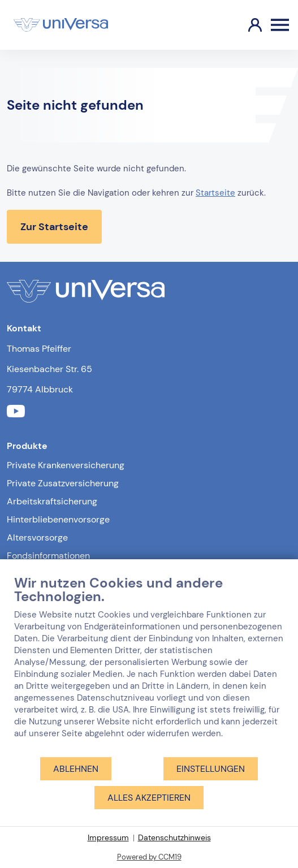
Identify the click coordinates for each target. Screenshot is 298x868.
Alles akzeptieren (149, 798)
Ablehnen (76, 769)
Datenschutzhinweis (174, 837)
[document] (149, 665)
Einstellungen (211, 769)
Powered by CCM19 (149, 857)
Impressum (108, 837)
